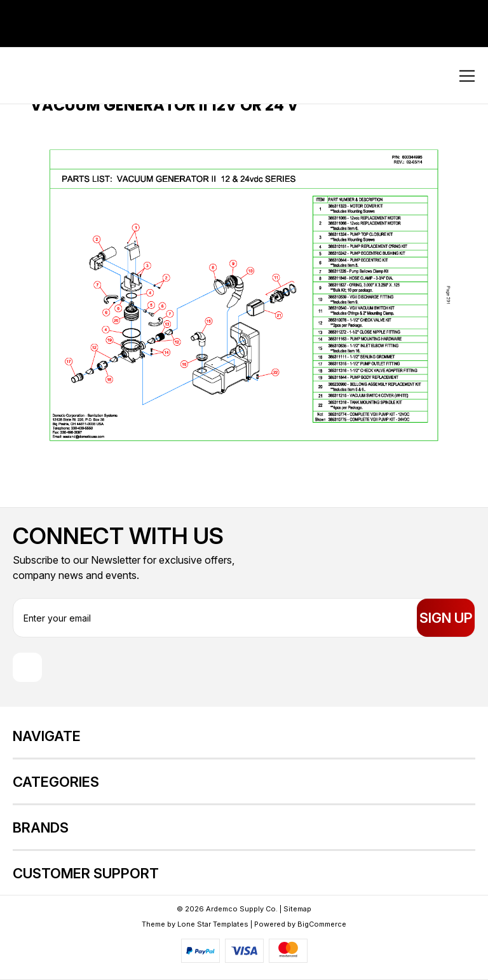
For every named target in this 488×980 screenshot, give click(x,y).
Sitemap (297, 909)
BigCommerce (322, 924)
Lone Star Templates (213, 924)
